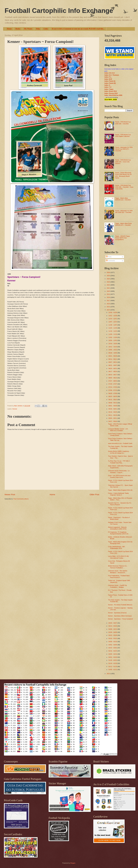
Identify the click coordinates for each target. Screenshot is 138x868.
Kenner (15, 409)
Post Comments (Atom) (21, 499)
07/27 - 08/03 (113, 381)
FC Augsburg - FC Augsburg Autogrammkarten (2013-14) (118, 533)
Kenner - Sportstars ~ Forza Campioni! (121, 619)
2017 (109, 301)
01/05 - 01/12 (113, 670)
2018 (109, 297)
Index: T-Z (108, 87)
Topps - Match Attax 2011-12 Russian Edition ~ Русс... (120, 499)
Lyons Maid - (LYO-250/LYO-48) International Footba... (118, 557)
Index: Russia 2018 (111, 93)
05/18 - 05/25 (113, 412)
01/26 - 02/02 (113, 660)
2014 (109, 310)
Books (18, 29)
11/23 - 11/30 (113, 328)
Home (9, 29)
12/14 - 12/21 (113, 319)
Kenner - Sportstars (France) (117, 613)
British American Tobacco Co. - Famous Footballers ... (118, 567)
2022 (109, 285)
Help (38, 29)
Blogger (73, 863)
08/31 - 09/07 (113, 365)
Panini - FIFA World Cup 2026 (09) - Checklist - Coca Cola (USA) (124, 187)
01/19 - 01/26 (113, 663)
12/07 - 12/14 (113, 322)
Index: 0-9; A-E (110, 73)
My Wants (28, 29)
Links (46, 29)
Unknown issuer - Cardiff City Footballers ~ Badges (118, 586)
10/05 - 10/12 (113, 350)
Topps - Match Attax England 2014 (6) (120, 490)
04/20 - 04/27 (113, 623)
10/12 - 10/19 (113, 347)
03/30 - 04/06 (113, 632)
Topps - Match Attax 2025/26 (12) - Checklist (123, 199)
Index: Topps (109, 89)
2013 (109, 674)
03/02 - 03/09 (113, 645)
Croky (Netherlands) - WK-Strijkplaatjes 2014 (117, 547)
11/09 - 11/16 (113, 334)
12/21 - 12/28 (113, 316)
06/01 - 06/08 (113, 406)
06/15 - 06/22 (113, 400)
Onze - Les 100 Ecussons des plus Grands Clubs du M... (119, 476)
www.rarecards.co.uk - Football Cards (120, 443)
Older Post (94, 494)
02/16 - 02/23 (113, 651)
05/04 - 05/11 (113, 418)
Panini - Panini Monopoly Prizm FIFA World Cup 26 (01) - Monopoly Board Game (123, 175)
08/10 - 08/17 (113, 375)
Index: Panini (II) (110, 83)
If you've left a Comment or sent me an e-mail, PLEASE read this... (78, 29)
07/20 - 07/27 (113, 384)
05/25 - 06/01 (113, 409)
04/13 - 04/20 (113, 626)
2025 (109, 276)
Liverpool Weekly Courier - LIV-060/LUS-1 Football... (118, 430)
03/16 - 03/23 (113, 638)
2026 (109, 272)
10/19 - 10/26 (113, 344)
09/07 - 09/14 (113, 362)
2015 (109, 307)
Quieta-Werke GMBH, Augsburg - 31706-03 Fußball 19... (119, 452)
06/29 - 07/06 (113, 393)
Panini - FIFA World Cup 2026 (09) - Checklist (123, 123)
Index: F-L (108, 77)
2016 (109, 304)
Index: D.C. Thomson (112, 75)
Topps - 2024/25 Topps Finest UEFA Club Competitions (122, 238)
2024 (109, 279)
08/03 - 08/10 (113, 378)
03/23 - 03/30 (113, 635)
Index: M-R (108, 79)
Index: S (107, 85)
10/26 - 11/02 (113, 340)
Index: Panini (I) (110, 81)
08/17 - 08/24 (113, 371)
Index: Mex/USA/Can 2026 (113, 95)
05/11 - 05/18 (113, 415)
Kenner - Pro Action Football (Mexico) (120, 605)
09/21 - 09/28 (113, 356)
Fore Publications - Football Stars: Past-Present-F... (119, 576)
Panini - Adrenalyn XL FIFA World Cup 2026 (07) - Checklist (124, 149)
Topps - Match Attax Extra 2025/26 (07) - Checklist (123, 224)
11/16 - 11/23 (113, 331)
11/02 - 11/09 (113, 337)
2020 (109, 291)
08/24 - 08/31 (113, 368)
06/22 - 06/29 (113, 396)
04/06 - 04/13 (113, 629)
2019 (109, 294)
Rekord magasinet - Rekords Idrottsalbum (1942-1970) (117, 528)
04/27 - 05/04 (113, 421)
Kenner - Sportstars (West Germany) (120, 616)
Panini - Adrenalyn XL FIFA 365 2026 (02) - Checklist (124, 212)
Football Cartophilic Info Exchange (59, 11)
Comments (110, 261)
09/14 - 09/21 (113, 359)
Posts (109, 257)
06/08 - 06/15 (113, 403)
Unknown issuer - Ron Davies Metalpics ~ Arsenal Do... (118, 572)
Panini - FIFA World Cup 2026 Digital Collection (123, 135)
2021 (109, 288)
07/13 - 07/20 (113, 387)
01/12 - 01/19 (113, 667)
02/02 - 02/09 (113, 657)
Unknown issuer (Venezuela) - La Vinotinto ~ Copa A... (119, 472)
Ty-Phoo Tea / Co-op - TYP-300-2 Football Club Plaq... (119, 462)
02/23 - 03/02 (113, 648)
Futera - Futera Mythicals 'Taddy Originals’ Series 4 (118, 494)
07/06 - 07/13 (113, 390)
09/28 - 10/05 (113, 353)
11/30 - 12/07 (113, 325)
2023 (109, 282)
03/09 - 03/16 (113, 642)
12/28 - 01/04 (113, 312)
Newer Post (10, 494)
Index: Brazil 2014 (111, 91)
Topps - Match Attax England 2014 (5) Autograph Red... (120, 543)
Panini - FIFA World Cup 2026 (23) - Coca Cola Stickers (123, 162)
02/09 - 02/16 (113, 654)
